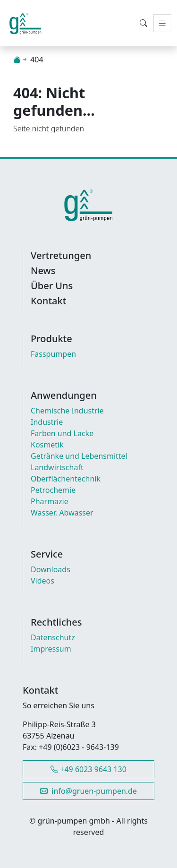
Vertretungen (61, 256)
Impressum (51, 649)
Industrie (47, 422)
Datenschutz (53, 637)
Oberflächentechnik (66, 479)
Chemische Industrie (67, 411)
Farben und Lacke (62, 433)
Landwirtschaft (57, 467)
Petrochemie (53, 490)
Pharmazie (50, 501)
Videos (42, 581)
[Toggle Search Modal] (143, 23)
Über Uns (52, 286)
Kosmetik (47, 445)
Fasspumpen (53, 354)
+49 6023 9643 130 (88, 769)
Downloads (51, 569)
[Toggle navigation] (162, 23)
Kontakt (48, 301)
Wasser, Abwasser (62, 513)
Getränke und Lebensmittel (79, 456)
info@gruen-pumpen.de (88, 791)
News (43, 271)
